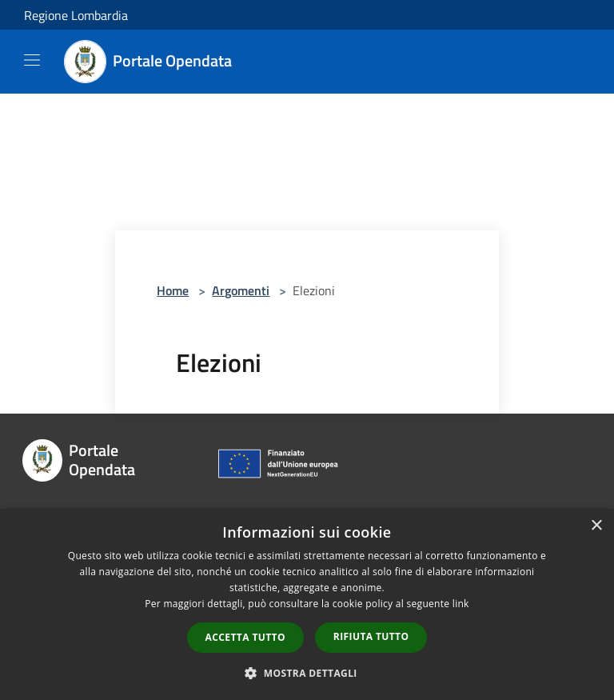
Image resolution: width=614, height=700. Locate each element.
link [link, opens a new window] (461, 604)
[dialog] (307, 604)
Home (173, 290)
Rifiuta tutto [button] (371, 636)
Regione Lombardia (76, 15)
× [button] (596, 526)
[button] (307, 673)
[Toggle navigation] (32, 60)
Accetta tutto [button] (245, 637)
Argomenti (241, 290)
